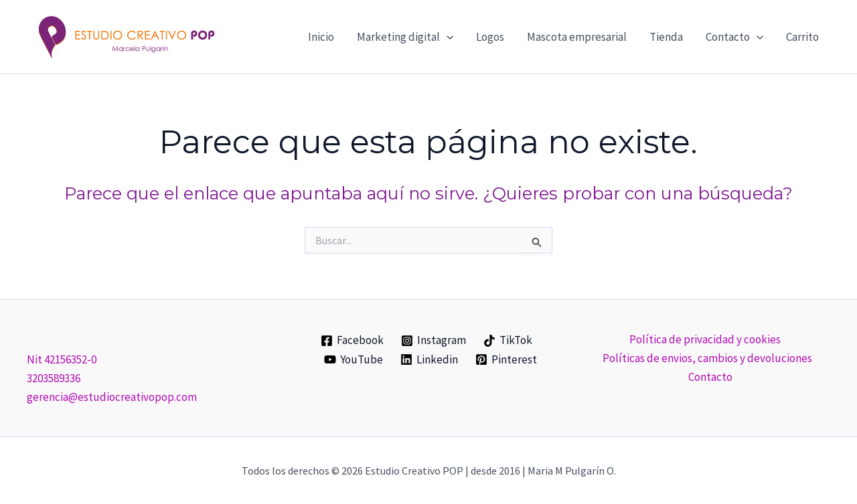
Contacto (710, 377)
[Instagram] (434, 341)
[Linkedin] (429, 359)
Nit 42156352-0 (62, 359)
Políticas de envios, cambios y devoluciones (707, 358)
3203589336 (54, 378)
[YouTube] (354, 359)
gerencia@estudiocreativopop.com (112, 397)
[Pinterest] (506, 359)
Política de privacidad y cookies (704, 339)
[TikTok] (508, 341)
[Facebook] (353, 341)
